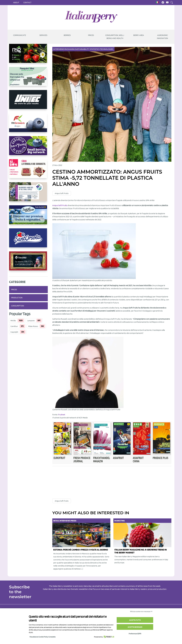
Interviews (59, 49)
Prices (91, 35)
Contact (27, 2)
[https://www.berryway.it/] (28, 148)
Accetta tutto (135, 620)
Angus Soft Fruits (62, 193)
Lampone (31, 321)
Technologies (107, 49)
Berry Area (139, 35)
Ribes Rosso (33, 326)
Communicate (20, 35)
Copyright (14, 332)
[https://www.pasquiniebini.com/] (28, 78)
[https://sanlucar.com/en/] (28, 217)
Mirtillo (13, 321)
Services (43, 35)
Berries (67, 35)
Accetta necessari (135, 627)
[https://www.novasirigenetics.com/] (28, 55)
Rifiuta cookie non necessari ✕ (141, 611)
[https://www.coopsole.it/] (28, 171)
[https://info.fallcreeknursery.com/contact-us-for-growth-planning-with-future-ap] (28, 194)
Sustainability (82, 49)
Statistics (95, 49)
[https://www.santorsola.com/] (28, 240)
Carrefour (14, 326)
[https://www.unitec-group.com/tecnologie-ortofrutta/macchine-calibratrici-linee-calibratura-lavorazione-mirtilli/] (28, 102)
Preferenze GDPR (135, 634)
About (16, 2)
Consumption (18, 306)
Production (17, 298)
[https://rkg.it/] (28, 125)
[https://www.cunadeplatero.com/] (28, 263)
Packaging (70, 49)
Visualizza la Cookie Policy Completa (42, 637)
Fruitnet (62, 415)
